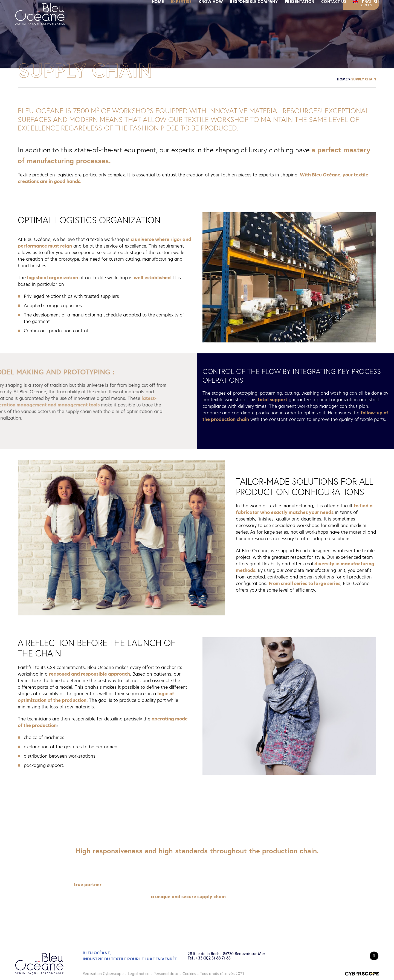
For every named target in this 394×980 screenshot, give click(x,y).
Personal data (166, 974)
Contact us (334, 27)
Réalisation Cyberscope (103, 974)
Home (158, 27)
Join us (366, 5)
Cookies (189, 974)
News (316, 6)
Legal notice (139, 974)
